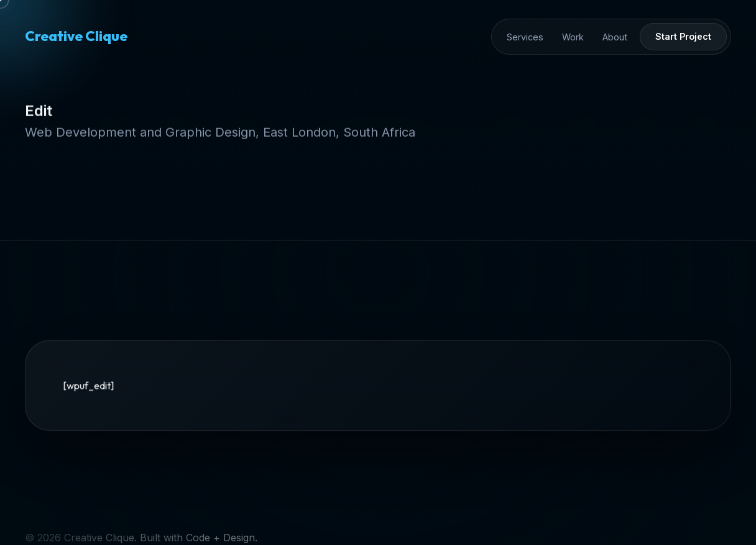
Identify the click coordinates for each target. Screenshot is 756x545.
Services (525, 37)
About (615, 37)
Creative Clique (76, 36)
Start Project (683, 36)
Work (573, 37)
